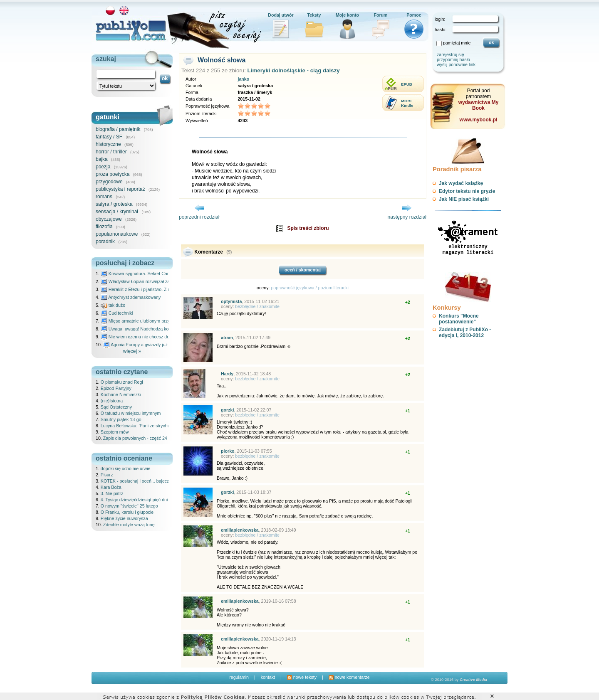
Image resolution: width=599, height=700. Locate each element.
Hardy (227, 374)
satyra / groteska (114, 204)
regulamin (239, 677)
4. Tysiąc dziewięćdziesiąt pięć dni (134, 500)
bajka (102, 159)
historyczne (108, 144)
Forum (380, 15)
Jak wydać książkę (461, 183)
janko (243, 79)
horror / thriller (111, 152)
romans (104, 197)
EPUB (407, 84)
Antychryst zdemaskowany (131, 297)
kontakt (268, 677)
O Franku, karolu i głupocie (127, 512)
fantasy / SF (109, 137)
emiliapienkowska (240, 530)
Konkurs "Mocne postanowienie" (459, 319)
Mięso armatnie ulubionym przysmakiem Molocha (153, 321)
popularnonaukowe (117, 234)
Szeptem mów (115, 432)
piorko (228, 451)
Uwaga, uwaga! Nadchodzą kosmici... (142, 329)
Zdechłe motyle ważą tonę (129, 525)
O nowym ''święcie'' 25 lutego (129, 506)
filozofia (104, 227)
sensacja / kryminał (117, 212)
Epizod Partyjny (116, 388)
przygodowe (109, 182)
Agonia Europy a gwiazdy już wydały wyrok (149, 345)
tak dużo (113, 305)
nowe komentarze (349, 677)
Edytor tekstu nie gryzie (467, 191)
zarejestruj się (450, 54)
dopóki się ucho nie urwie (126, 468)
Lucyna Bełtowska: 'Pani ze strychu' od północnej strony (156, 426)
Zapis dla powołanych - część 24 (135, 438)
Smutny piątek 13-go (121, 419)
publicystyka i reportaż (120, 189)
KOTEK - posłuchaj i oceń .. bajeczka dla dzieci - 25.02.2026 (160, 481)
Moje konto (347, 15)
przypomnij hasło (453, 59)
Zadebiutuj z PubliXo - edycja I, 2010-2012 (465, 333)
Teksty (314, 15)
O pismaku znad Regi (122, 382)
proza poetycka (113, 174)
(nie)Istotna (112, 401)
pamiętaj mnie (457, 43)
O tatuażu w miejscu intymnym (131, 413)
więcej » (132, 351)
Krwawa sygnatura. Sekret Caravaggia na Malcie (152, 274)
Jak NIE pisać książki (464, 199)
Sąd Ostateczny (116, 407)
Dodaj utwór (281, 15)
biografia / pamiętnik (118, 129)
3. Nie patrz (112, 493)
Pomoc (414, 15)
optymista (231, 301)
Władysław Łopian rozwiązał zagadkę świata (148, 281)
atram (227, 338)
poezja (103, 167)
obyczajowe (109, 219)
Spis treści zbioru (308, 228)
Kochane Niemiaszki (121, 394)
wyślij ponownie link (456, 64)
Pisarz (107, 475)
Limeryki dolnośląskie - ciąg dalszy (294, 70)
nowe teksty (302, 677)
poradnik (105, 242)
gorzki (227, 410)
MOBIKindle (407, 103)
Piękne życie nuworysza (124, 518)
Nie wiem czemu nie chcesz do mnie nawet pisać (153, 337)
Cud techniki (117, 313)
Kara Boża (111, 487)
